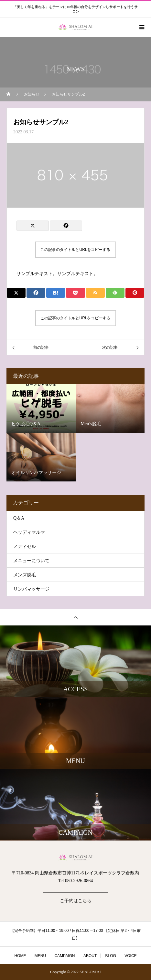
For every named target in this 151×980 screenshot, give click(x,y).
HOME (20, 956)
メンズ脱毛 (25, 575)
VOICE (130, 956)
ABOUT (90, 956)
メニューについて (31, 561)
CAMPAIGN (65, 956)
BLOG (111, 956)
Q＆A (19, 518)
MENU (40, 956)
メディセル (25, 547)
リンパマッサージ (31, 589)
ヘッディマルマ (29, 532)
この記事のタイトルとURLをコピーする (75, 250)
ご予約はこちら (76, 901)
